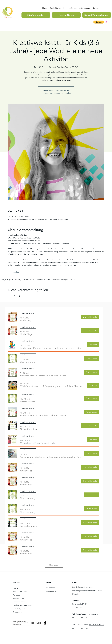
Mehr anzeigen (14, 272)
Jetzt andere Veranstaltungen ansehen (56, 93)
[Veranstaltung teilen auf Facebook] (9, 296)
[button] (99, 22)
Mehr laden (54, 565)
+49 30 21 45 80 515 (97, 625)
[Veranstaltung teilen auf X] (15, 296)
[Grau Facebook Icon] (110, 22)
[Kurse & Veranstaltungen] (97, 15)
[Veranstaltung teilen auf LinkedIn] (20, 296)
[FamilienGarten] (66, 15)
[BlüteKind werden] (36, 15)
